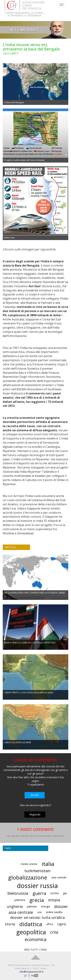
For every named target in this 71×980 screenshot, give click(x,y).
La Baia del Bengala (14, 102)
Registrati (35, 814)
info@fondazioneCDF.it (31, 972)
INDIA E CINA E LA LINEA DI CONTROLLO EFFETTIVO (30, 643)
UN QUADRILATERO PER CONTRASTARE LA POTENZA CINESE (34, 593)
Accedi (35, 795)
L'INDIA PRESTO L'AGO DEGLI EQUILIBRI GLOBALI (28, 692)
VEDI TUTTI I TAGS (35, 950)
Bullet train (9, 238)
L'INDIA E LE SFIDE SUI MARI (17, 742)
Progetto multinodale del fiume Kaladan (24, 160)
